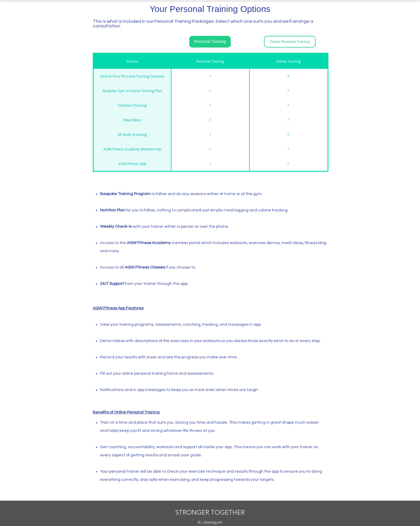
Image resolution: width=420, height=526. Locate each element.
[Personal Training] (210, 42)
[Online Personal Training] (290, 42)
